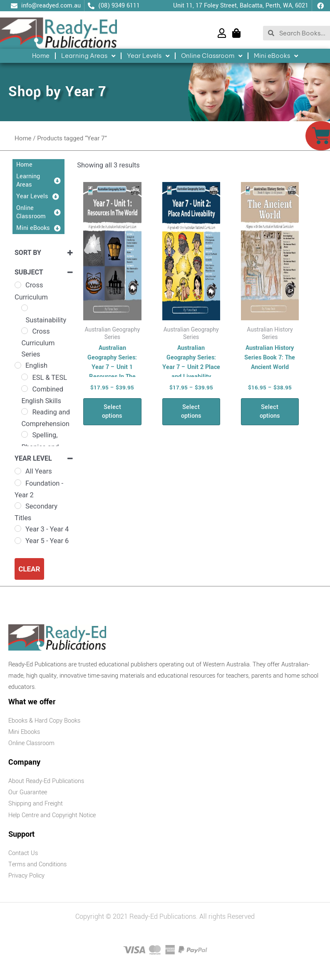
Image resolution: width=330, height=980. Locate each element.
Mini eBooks (276, 56)
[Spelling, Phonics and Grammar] (25, 434)
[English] (18, 365)
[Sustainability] (25, 308)
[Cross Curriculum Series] (25, 331)
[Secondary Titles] (18, 506)
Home (41, 56)
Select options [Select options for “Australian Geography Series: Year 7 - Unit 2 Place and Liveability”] (191, 411)
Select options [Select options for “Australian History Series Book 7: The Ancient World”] (270, 411)
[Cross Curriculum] (18, 285)
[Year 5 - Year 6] (18, 541)
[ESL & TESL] (25, 377)
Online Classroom (212, 56)
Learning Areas (88, 56)
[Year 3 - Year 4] (18, 529)
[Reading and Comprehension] (25, 411)
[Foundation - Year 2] (18, 483)
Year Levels (148, 56)
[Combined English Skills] (25, 389)
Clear (29, 569)
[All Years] (18, 471)
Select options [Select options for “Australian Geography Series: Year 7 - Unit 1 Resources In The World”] (112, 411)
